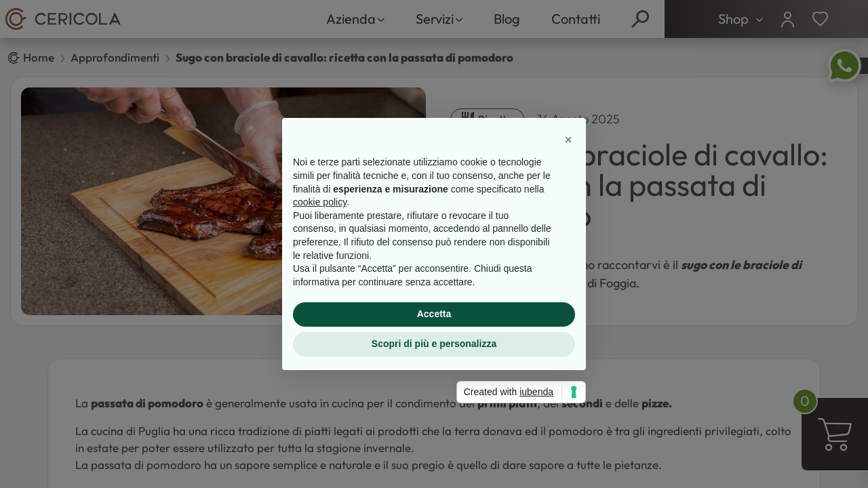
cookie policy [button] (320, 202)
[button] (568, 140)
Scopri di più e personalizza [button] (434, 344)
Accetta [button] (434, 314)
